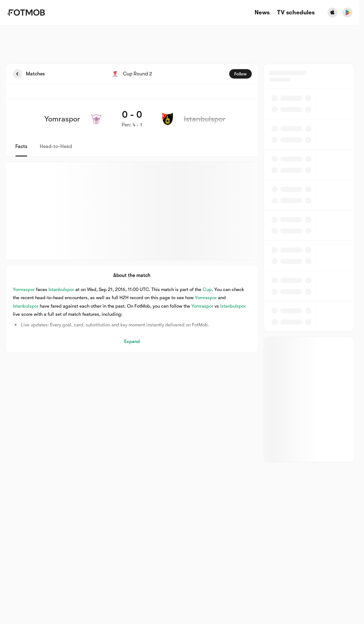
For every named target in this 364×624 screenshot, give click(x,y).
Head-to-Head (56, 146)
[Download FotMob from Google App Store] (347, 13)
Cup (207, 289)
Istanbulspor (61, 289)
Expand (132, 341)
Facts (21, 146)
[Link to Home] (26, 13)
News (262, 13)
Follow (240, 74)
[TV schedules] (296, 13)
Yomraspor (24, 289)
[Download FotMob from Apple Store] (332, 13)
